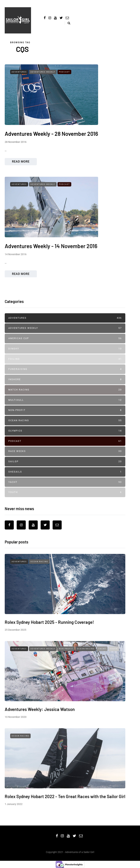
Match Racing (65, 397)
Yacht (65, 490)
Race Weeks (65, 459)
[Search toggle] (68, 23)
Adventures (19, 72)
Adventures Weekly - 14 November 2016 (51, 261)
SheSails (65, 479)
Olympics (65, 438)
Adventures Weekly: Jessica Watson (40, 724)
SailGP (65, 469)
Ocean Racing (65, 428)
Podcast (64, 72)
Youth (65, 500)
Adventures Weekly (43, 72)
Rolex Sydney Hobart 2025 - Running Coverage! (49, 637)
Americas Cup (65, 346)
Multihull (65, 407)
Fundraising (65, 377)
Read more (21, 162)
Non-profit (65, 418)
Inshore (65, 387)
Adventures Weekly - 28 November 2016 (51, 134)
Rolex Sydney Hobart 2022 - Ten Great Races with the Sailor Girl (65, 811)
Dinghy (65, 356)
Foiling (65, 366)
